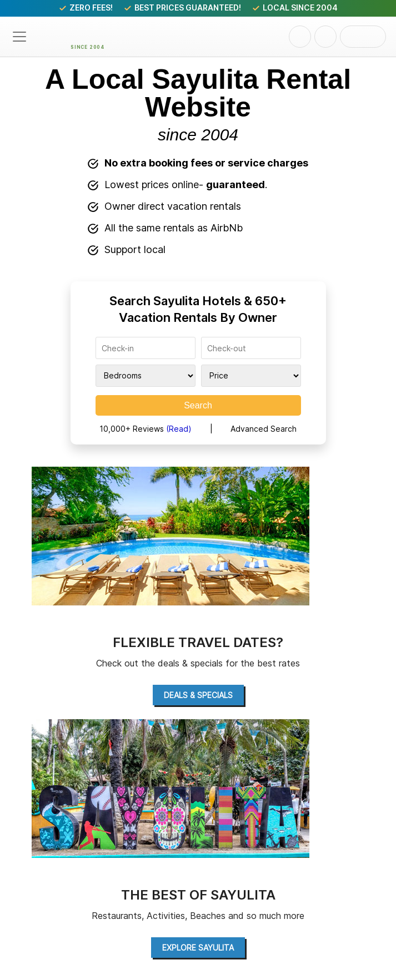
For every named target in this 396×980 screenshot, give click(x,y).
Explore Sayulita (198, 948)
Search (198, 405)
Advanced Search (264, 429)
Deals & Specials (198, 695)
